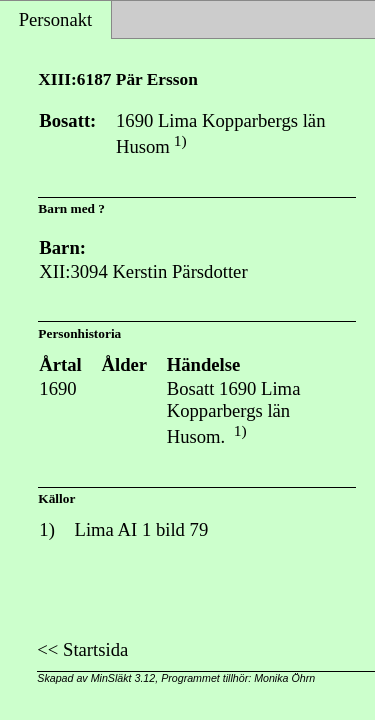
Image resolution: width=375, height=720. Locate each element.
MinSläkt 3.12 (123, 678)
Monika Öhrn (284, 678)
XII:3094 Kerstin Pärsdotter (143, 271)
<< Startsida (82, 649)
